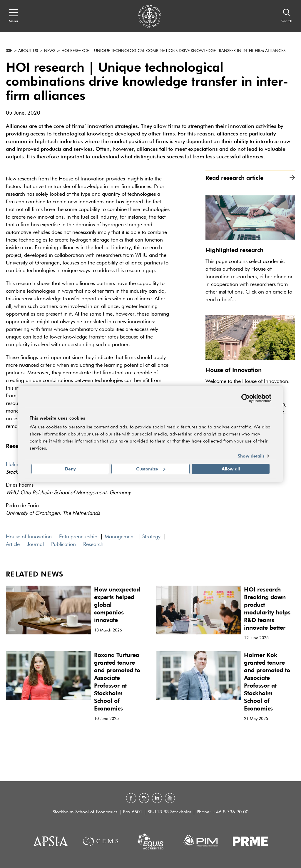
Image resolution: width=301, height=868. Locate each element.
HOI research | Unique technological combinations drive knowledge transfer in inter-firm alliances (173, 51)
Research (93, 544)
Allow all (231, 469)
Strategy (151, 537)
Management (120, 537)
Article (13, 544)
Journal (35, 544)
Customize (151, 469)
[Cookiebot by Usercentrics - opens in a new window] (246, 398)
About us (28, 51)
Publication (63, 544)
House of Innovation (29, 537)
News (50, 51)
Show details (251, 456)
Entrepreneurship (78, 537)
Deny (70, 469)
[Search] (287, 16)
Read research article (250, 178)
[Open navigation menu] (13, 16)
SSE (9, 51)
